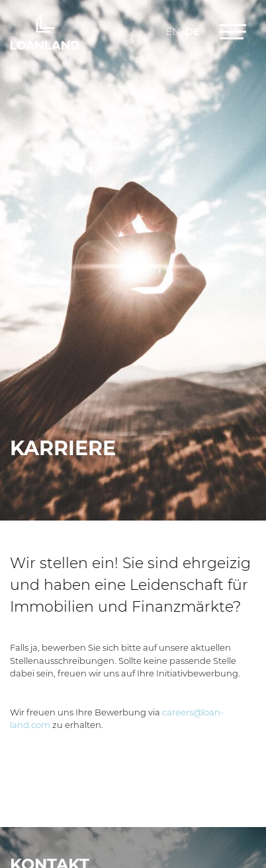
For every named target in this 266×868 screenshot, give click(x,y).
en (173, 31)
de (193, 31)
